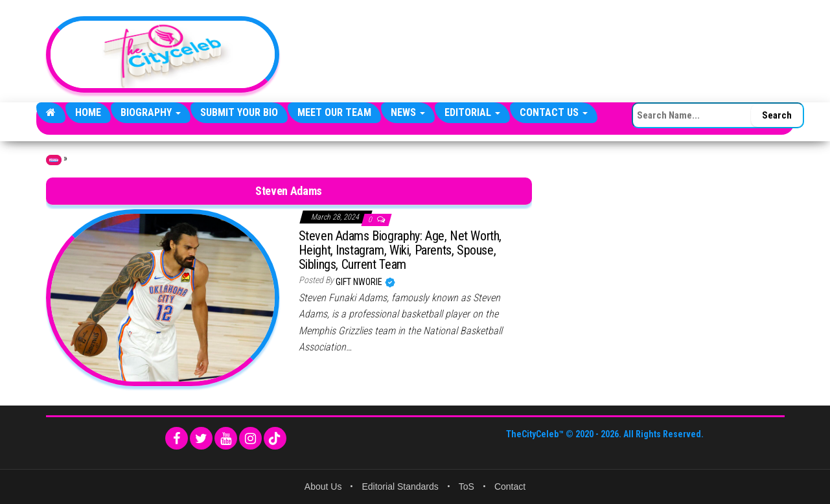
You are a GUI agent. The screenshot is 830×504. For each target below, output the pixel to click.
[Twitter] (201, 438)
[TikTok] (275, 438)
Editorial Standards (400, 487)
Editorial (472, 112)
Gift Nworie (360, 282)
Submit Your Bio (239, 112)
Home (88, 112)
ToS (467, 487)
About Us (323, 487)
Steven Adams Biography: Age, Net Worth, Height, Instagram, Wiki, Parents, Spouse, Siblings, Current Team (400, 250)
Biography (151, 112)
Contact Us (554, 112)
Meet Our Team (334, 112)
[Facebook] (177, 438)
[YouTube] (226, 438)
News (408, 112)
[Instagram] (250, 438)
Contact (510, 487)
